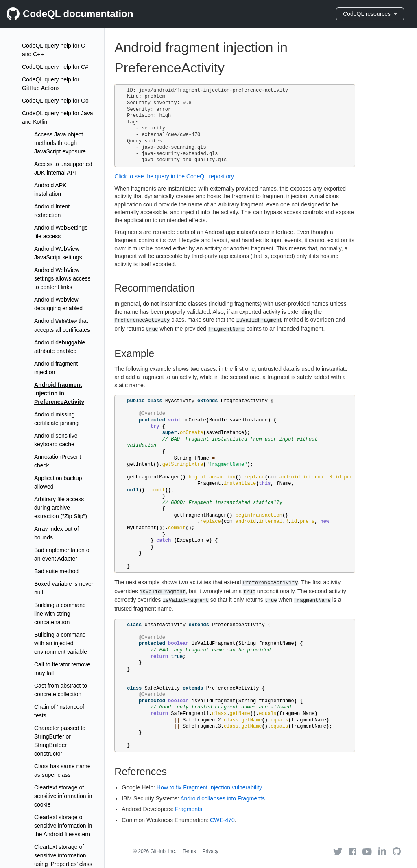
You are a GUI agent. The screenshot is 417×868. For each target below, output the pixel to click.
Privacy (211, 851)
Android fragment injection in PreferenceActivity (59, 393)
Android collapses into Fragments (223, 798)
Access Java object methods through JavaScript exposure (60, 143)
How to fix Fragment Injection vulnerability (209, 787)
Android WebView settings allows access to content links (62, 278)
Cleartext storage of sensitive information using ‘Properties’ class (63, 855)
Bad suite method (56, 571)
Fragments (189, 809)
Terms (189, 851)
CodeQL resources (370, 14)
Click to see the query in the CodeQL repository (174, 176)
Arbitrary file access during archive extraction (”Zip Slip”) (61, 508)
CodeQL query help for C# (55, 67)
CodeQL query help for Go (55, 101)
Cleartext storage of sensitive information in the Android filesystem (63, 826)
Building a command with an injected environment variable (61, 643)
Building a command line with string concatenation (60, 614)
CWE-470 (222, 820)
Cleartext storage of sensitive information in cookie (63, 796)
